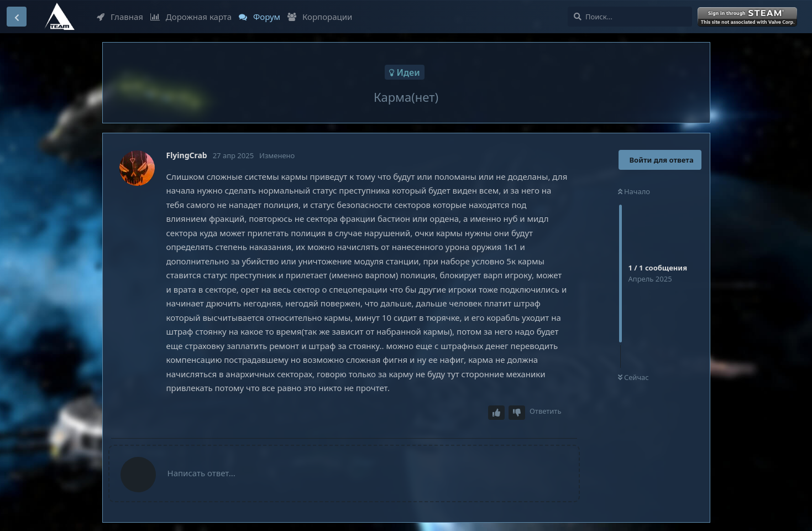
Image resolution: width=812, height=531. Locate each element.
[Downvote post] (517, 413)
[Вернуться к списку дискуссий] (17, 17)
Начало (634, 191)
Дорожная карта (191, 17)
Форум (260, 17)
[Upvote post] (496, 413)
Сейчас (633, 377)
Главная (120, 17)
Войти (748, 17)
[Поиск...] (630, 17)
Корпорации (320, 17)
